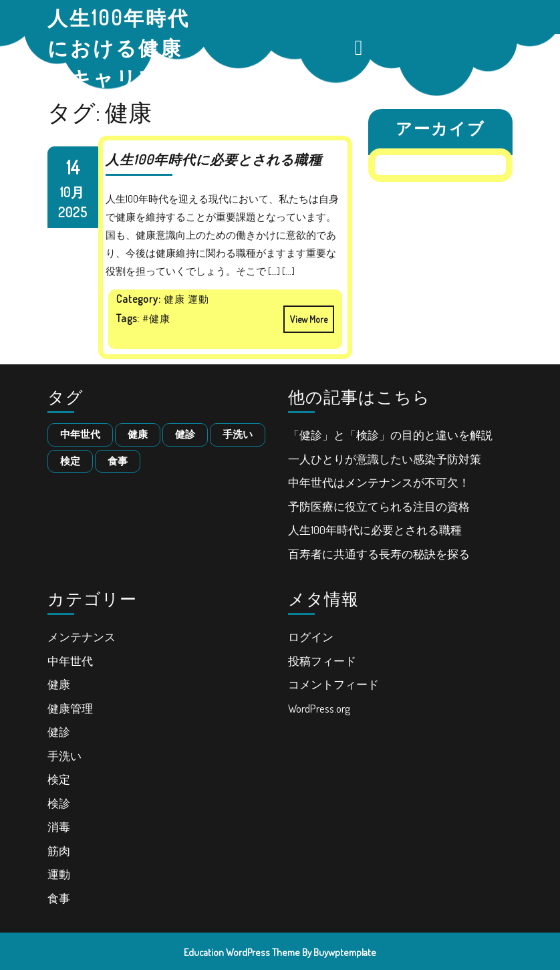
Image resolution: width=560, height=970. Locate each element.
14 (73, 167)
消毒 (59, 827)
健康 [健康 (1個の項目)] (138, 434)
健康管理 (70, 708)
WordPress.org (319, 708)
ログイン (311, 637)
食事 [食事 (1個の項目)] (118, 461)
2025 (73, 212)
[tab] (361, 47)
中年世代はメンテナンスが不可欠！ (379, 482)
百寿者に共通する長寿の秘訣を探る (379, 554)
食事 (59, 898)
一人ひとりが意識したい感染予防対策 (385, 459)
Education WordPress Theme (242, 952)
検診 (59, 803)
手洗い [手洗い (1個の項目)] (238, 434)
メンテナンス (82, 637)
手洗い (64, 756)
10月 (73, 192)
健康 (59, 684)
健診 (59, 732)
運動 (59, 874)
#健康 (156, 319)
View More (305, 315)
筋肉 (59, 851)
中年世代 (70, 661)
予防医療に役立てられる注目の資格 (379, 506)
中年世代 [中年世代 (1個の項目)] (80, 434)
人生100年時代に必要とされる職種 (214, 159)
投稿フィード (322, 661)
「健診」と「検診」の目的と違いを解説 (390, 435)
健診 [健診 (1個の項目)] (185, 434)
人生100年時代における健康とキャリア (119, 47)
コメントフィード (333, 684)
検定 (59, 779)
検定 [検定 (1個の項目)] (70, 461)
